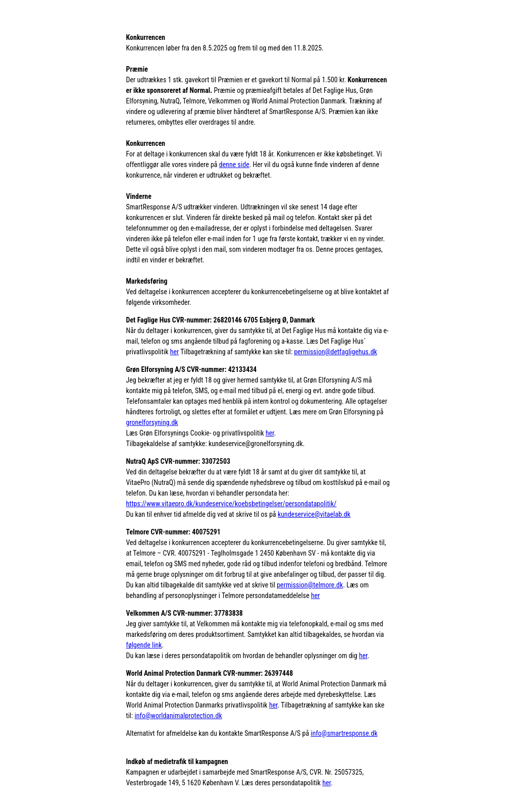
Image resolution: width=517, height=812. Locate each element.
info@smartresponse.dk (344, 733)
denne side (234, 165)
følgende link (144, 645)
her (175, 352)
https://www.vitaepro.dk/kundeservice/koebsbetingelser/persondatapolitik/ (231, 504)
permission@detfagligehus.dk (335, 352)
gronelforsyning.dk (152, 422)
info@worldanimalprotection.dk (178, 716)
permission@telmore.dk (310, 585)
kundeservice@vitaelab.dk (314, 514)
